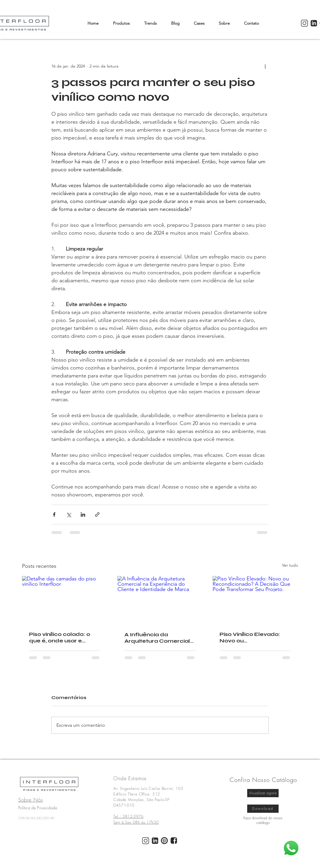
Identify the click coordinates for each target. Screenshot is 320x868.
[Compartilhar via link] (97, 514)
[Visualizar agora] (263, 793)
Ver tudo (290, 565)
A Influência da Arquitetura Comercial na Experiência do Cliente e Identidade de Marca (159, 638)
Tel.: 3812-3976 (128, 816)
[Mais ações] (265, 66)
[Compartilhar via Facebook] (54, 514)
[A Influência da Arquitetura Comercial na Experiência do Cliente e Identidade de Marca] (160, 600)
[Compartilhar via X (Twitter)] (69, 514)
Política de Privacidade (38, 808)
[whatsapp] (291, 848)
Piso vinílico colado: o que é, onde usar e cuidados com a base (60, 637)
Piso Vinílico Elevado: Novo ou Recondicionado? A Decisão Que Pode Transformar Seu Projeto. (250, 637)
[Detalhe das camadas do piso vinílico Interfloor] (65, 600)
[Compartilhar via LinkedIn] (83, 514)
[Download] (263, 809)
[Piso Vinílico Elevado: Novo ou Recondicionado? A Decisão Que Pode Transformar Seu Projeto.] (255, 600)
